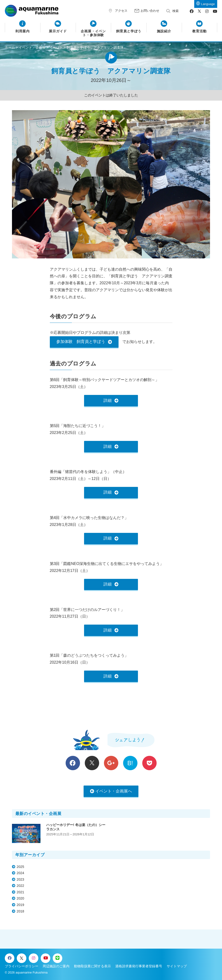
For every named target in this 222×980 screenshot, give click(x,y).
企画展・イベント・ (93, 33)
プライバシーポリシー (22, 966)
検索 (176, 11)
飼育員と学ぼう (129, 31)
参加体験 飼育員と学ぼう (81, 342)
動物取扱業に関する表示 (92, 966)
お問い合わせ (150, 11)
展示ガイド (58, 31)
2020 (20, 898)
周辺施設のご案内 (56, 966)
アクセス (121, 11)
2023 (20, 879)
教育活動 (199, 31)
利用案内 (23, 31)
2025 (20, 867)
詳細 (108, 401)
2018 (20, 911)
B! (130, 763)
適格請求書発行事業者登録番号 (139, 966)
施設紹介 (164, 31)
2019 (20, 905)
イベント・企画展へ (114, 791)
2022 (20, 886)
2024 (20, 873)
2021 (20, 892)
